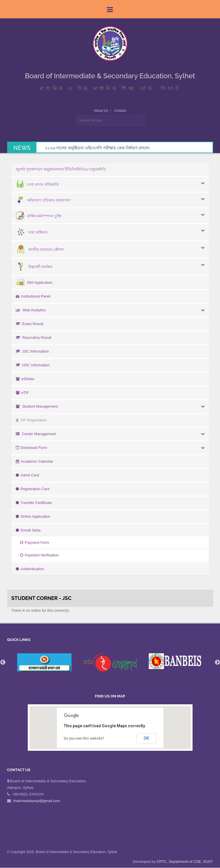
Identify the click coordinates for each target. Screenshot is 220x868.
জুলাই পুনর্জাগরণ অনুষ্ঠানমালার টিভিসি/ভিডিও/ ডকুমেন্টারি (61, 169)
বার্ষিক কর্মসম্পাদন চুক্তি (39, 216)
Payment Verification (39, 555)
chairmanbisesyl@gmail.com (37, 801)
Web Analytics (31, 310)
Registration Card (33, 489)
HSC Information (33, 365)
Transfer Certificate (34, 503)
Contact (120, 111)
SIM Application (34, 283)
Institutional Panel (33, 296)
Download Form (31, 448)
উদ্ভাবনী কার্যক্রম (34, 267)
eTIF (22, 393)
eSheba (25, 379)
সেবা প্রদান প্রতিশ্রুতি (37, 184)
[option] (110, 662)
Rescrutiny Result (34, 338)
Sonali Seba (28, 530)
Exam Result (30, 324)
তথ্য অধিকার (32, 232)
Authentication (30, 569)
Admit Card (27, 475)
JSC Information (32, 351)
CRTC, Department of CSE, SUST (185, 862)
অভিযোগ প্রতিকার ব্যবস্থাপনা (43, 200)
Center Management (36, 434)
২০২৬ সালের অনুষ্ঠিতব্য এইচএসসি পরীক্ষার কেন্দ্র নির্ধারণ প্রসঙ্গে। (97, 148)
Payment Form (35, 542)
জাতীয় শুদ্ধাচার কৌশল (40, 250)
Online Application (33, 516)
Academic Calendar (34, 461)
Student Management (37, 406)
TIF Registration (31, 420)
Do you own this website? (84, 738)
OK (146, 738)
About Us (101, 111)
